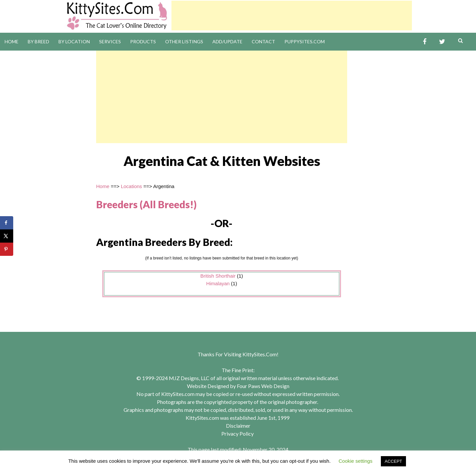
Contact (263, 41)
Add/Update (227, 41)
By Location (74, 41)
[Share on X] (7, 236)
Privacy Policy (238, 433)
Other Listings (184, 41)
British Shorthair (218, 276)
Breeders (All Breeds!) (146, 204)
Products (143, 41)
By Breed (38, 41)
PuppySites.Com (305, 41)
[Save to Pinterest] (7, 249)
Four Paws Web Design (263, 386)
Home (12, 41)
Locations (131, 186)
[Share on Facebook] (7, 223)
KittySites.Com (260, 354)
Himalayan (218, 283)
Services (110, 41)
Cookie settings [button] (356, 461)
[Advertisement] (292, 16)
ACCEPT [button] (394, 461)
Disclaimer (238, 426)
